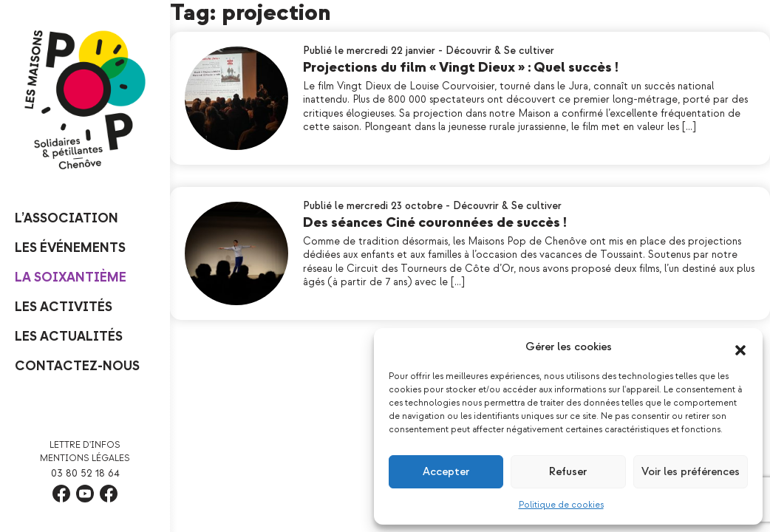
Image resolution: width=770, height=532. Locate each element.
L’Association (67, 218)
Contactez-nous (77, 366)
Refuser (568, 472)
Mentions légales (85, 458)
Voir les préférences (691, 472)
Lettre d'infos (85, 445)
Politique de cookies (561, 505)
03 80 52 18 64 (85, 473)
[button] (740, 347)
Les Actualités (69, 337)
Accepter (446, 472)
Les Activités (64, 307)
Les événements (70, 248)
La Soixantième (71, 277)
